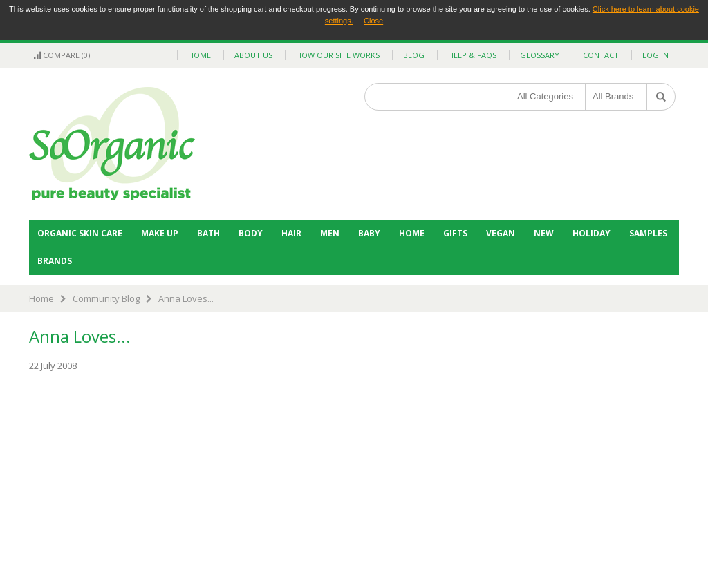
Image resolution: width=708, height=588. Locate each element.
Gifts (455, 233)
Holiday (591, 233)
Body (251, 233)
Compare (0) (61, 55)
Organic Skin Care (80, 233)
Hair (291, 233)
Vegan (501, 233)
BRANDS (55, 261)
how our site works (338, 55)
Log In (655, 55)
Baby (369, 233)
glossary (540, 55)
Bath (208, 233)
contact (601, 55)
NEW (544, 233)
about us (253, 55)
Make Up (160, 233)
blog (414, 55)
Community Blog (106, 298)
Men (330, 233)
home (199, 55)
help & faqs (472, 55)
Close (373, 21)
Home (412, 233)
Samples (648, 233)
